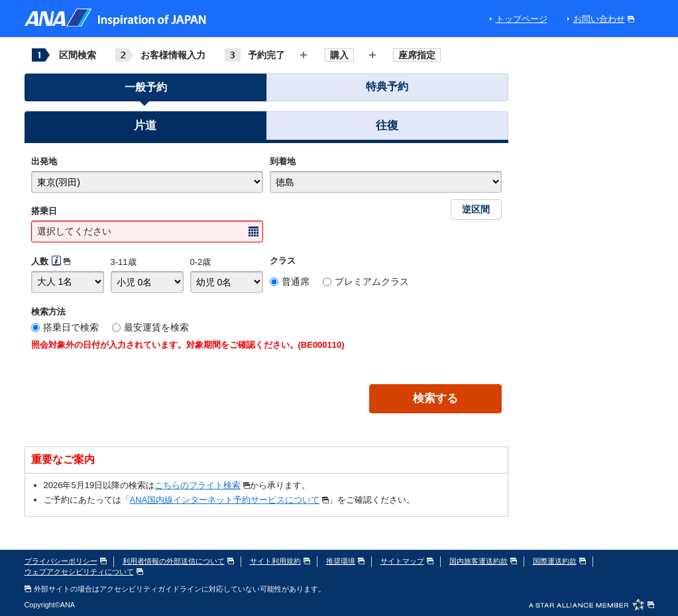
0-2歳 (201, 262)
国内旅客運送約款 (483, 561)
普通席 (296, 282)
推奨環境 (345, 561)
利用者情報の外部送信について (178, 561)
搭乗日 (44, 211)
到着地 (283, 161)
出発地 (44, 161)
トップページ (522, 19)
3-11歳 (124, 262)
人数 (40, 261)
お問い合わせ (604, 19)
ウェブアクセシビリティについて (84, 572)
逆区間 (476, 209)
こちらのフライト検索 (202, 485)
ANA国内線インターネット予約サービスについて (230, 500)
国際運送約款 (559, 561)
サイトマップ (407, 561)
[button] (145, 128)
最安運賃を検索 (156, 327)
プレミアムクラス (372, 282)
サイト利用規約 (280, 561)
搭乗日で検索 (71, 327)
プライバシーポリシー (66, 561)
